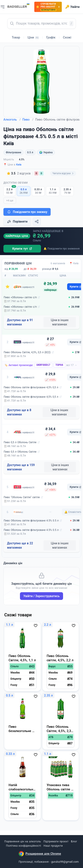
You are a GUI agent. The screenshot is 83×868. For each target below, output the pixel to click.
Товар (16, 37)
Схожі (67, 37)
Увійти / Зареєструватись (41, 596)
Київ (19, 165)
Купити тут (22, 249)
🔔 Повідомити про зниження (62, 249)
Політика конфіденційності (23, 846)
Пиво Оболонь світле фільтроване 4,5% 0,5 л (31, 387)
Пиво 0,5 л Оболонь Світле (20, 442)
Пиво (28, 120)
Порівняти (17, 221)
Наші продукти (53, 846)
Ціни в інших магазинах (60, 322)
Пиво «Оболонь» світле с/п (20, 297)
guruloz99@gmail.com (65, 862)
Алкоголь (12, 120)
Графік (51, 37)
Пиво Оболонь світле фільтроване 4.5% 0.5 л (31, 521)
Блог (74, 841)
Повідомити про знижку (27, 212)
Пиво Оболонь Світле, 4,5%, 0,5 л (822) (27, 352)
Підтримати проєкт (56, 841)
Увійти (72, 7)
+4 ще (10, 201)
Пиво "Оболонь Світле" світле (22, 497)
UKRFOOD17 (43, 365)
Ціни (33, 37)
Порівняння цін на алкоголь (23, 841)
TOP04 (59, 365)
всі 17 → (72, 365)
